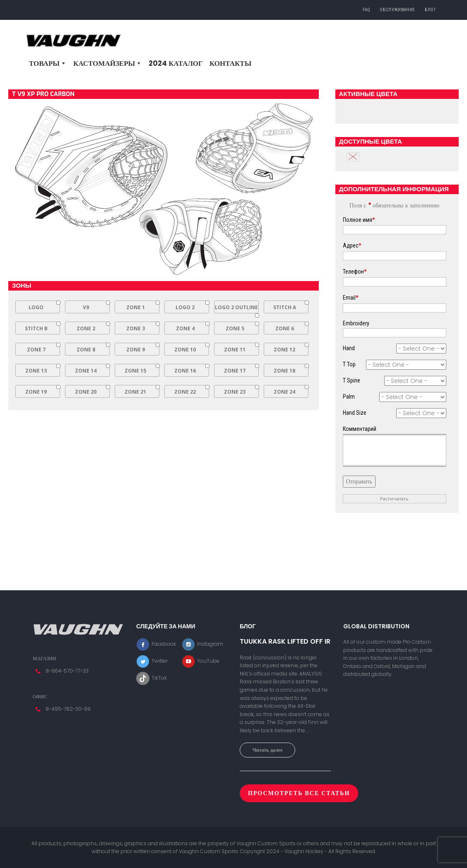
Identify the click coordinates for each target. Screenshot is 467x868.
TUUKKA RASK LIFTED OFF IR (285, 642)
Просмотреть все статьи (299, 793)
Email (351, 298)
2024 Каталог (176, 63)
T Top (349, 364)
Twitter (152, 661)
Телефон (355, 272)
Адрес (352, 245)
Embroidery (356, 323)
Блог (431, 10)
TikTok (152, 678)
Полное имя (359, 220)
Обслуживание (397, 10)
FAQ (366, 10)
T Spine (351, 380)
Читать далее (267, 750)
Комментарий (360, 429)
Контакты (230, 63)
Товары (48, 63)
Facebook (156, 644)
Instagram (202, 644)
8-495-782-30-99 (68, 709)
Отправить (359, 481)
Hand (349, 348)
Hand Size (355, 413)
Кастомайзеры (108, 63)
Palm (349, 397)
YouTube (201, 661)
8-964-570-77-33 (67, 671)
